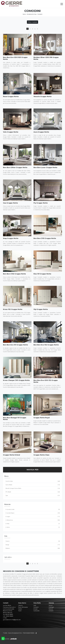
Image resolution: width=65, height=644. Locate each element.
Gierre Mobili (32, 485)
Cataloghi (51, 607)
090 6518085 (9, 614)
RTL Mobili (32, 492)
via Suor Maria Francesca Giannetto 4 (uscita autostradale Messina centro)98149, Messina (9, 609)
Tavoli (20, 611)
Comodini (40, 14)
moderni (32, 548)
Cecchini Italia (32, 481)
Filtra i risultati (33, 22)
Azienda (51, 603)
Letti (35, 605)
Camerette (36, 611)
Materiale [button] (7, 504)
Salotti (20, 609)
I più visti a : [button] (8, 557)
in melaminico (32, 520)
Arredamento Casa (32, 14)
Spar (32, 495)
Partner (51, 609)
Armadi (36, 609)
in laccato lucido (32, 509)
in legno (32, 516)
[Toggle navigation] (62, 4)
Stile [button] (6, 536)
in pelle (32, 524)
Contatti (51, 611)
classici (32, 541)
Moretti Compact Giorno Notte (32, 488)
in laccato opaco (32, 513)
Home (24, 14)
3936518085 (9, 616)
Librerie (20, 605)
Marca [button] (6, 476)
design (32, 545)
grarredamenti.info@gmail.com (12, 620)
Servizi (51, 605)
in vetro (32, 527)
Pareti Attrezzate (23, 607)
